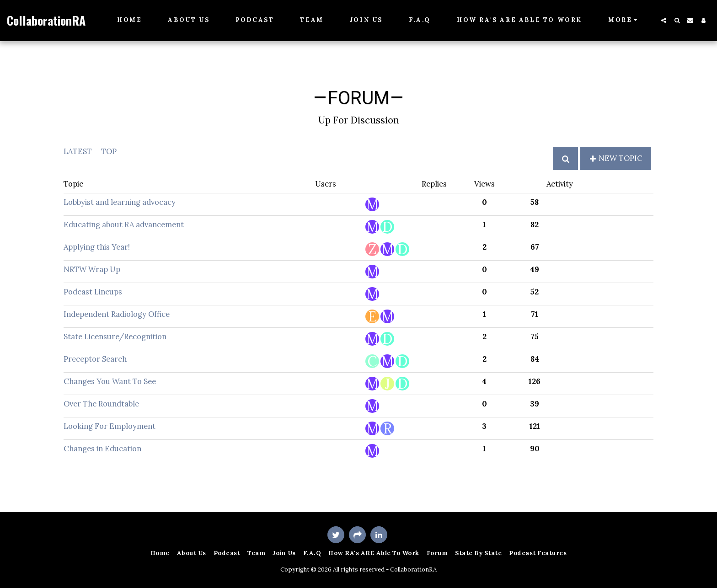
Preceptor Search (95, 359)
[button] (664, 20)
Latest (78, 151)
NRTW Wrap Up (92, 269)
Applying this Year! (97, 247)
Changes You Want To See (110, 381)
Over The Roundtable (101, 404)
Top (109, 151)
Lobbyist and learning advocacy (120, 202)
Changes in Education (102, 449)
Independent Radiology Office (117, 314)
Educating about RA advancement (124, 225)
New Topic (616, 158)
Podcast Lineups (93, 292)
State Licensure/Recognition (115, 337)
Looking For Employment (110, 426)
